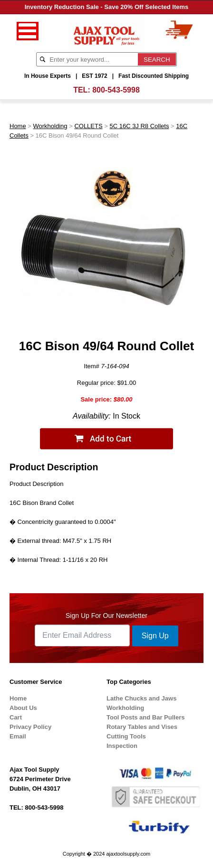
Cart (16, 717)
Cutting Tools (126, 736)
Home (18, 126)
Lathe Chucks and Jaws (141, 698)
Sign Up (155, 636)
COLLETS (88, 126)
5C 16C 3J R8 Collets (139, 126)
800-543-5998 (116, 90)
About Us (23, 708)
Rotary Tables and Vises (142, 727)
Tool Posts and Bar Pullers (145, 717)
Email (18, 736)
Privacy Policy (30, 727)
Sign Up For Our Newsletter (106, 616)
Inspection (122, 746)
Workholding (50, 126)
